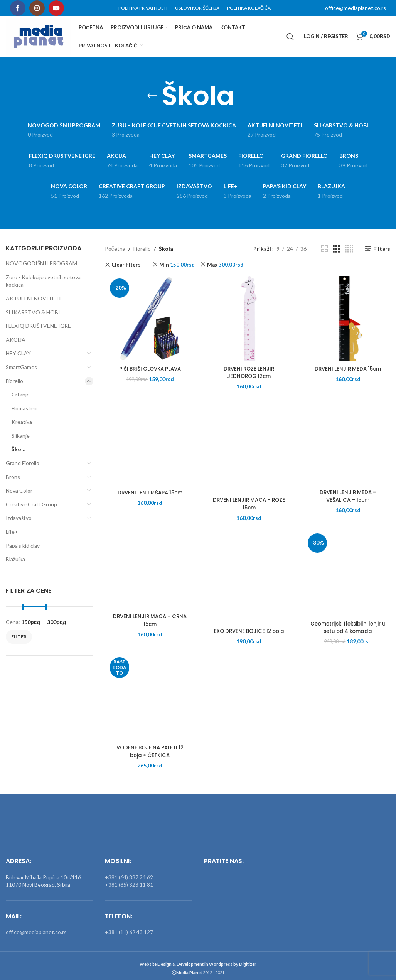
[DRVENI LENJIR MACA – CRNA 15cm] (149, 567)
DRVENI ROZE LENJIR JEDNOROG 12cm (248, 374)
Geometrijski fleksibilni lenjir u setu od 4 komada (347, 629)
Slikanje (21, 436)
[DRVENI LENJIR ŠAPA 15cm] (149, 443)
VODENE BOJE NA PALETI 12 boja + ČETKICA (148, 753)
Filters (382, 249)
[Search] (290, 37)
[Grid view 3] (336, 249)
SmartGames (21, 367)
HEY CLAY (18, 353)
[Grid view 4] (349, 249)
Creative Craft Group (31, 504)
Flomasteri (24, 408)
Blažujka (15, 559)
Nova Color (19, 490)
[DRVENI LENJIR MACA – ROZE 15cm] (247, 451)
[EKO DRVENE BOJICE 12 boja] (247, 582)
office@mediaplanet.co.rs (356, 8)
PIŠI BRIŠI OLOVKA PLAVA (149, 370)
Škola (19, 449)
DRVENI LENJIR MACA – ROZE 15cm (248, 505)
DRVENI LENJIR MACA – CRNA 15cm (148, 622)
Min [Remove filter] (177, 265)
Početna (115, 249)
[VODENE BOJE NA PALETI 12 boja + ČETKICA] (149, 698)
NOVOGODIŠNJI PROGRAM (41, 263)
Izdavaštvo (19, 518)
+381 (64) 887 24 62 (129, 873)
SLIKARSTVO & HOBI (33, 312)
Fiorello (14, 381)
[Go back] (152, 96)
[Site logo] (38, 36)
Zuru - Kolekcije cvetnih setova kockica (43, 281)
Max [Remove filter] (225, 265)
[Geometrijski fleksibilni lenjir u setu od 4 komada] (346, 574)
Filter (19, 637)
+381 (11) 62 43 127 (129, 928)
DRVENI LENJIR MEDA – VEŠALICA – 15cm (347, 498)
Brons (13, 477)
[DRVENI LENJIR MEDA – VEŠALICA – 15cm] (346, 443)
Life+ (12, 532)
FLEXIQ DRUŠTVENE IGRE (38, 326)
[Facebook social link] (18, 8)
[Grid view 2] (324, 249)
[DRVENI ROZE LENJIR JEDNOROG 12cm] (247, 320)
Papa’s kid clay (23, 546)
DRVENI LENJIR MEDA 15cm (347, 370)
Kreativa (22, 422)
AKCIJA (16, 340)
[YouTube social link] (56, 8)
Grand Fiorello (23, 463)
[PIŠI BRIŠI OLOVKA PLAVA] (149, 320)
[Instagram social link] (37, 8)
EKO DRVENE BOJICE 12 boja (247, 633)
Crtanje (21, 394)
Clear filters (126, 265)
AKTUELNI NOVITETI (33, 298)
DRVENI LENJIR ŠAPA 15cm (149, 494)
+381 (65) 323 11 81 (129, 880)
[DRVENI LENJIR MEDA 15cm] (346, 320)
